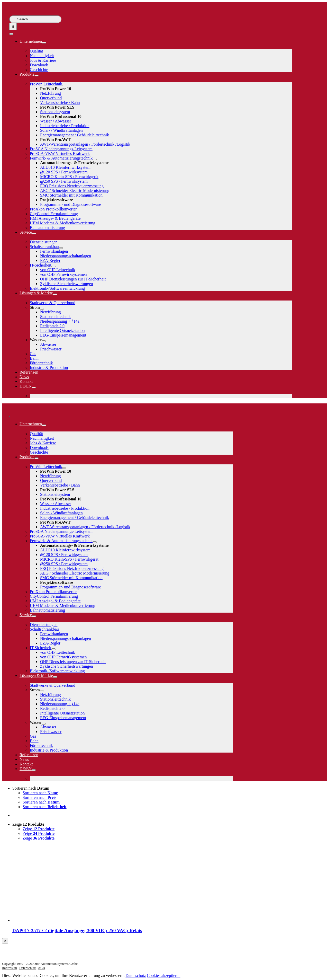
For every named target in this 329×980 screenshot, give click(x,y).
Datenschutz (28, 968)
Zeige (28, 824)
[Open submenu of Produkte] (36, 76)
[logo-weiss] (25, 13)
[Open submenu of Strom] (42, 309)
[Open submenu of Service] (34, 234)
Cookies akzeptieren (164, 975)
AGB (42, 968)
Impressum (10, 968)
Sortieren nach (31, 788)
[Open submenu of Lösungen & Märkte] (55, 294)
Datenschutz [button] (136, 975)
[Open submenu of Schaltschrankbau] (61, 248)
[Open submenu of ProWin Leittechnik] (64, 85)
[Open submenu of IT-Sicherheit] (53, 267)
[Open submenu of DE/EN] (34, 387)
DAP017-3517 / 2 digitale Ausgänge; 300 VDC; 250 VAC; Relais (77, 930)
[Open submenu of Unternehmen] (44, 43)
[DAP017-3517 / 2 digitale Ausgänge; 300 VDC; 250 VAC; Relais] (51, 920)
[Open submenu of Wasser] (44, 341)
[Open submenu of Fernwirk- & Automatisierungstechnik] (95, 160)
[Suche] (13, 27)
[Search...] (35, 19)
